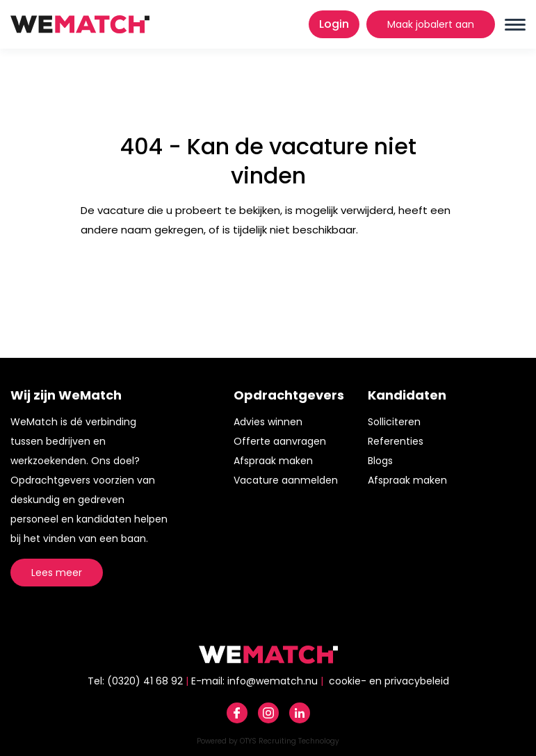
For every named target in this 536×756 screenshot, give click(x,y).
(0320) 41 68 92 (145, 681)
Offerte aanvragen (280, 441)
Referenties (396, 441)
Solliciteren (394, 422)
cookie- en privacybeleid (389, 681)
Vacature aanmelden (286, 480)
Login (334, 24)
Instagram (268, 713)
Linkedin (300, 713)
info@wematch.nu (273, 681)
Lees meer (57, 573)
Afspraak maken (273, 461)
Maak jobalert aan (431, 24)
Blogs (380, 461)
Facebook (237, 713)
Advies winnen (268, 422)
